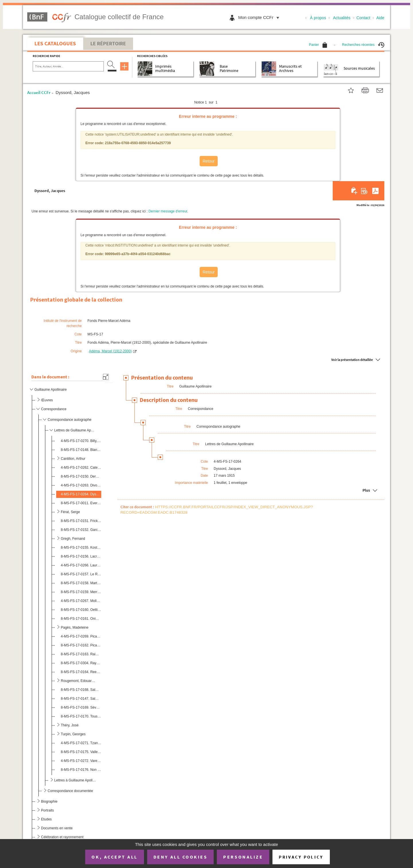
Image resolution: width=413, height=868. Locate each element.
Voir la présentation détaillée (352, 360)
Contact (363, 18)
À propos (318, 18)
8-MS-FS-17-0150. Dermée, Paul (81, 476)
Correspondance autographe (70, 420)
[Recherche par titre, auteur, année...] (68, 67)
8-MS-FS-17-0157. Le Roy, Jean (81, 574)
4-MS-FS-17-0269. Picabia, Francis (81, 636)
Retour (209, 161)
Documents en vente (57, 828)
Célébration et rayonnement (62, 837)
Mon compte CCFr (260, 17)
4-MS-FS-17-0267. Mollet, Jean (81, 601)
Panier (318, 45)
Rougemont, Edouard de (79, 681)
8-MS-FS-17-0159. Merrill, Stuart (81, 592)
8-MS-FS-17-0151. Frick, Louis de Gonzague (81, 521)
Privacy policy (301, 857)
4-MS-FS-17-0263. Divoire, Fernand (81, 485)
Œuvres (47, 400)
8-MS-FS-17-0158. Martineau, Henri (81, 583)
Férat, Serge (70, 512)
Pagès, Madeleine (75, 627)
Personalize (243, 857)
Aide (380, 18)
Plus (366, 490)
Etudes (46, 819)
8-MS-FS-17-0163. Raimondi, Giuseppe (81, 654)
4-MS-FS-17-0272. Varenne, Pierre (81, 761)
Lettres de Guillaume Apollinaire (75, 430)
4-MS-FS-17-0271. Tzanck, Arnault (81, 743)
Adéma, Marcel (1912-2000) (110, 351)
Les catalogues (55, 43)
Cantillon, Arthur (73, 459)
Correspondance (54, 409)
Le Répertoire (108, 44)
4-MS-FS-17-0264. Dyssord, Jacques (81, 494)
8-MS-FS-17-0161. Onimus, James (81, 619)
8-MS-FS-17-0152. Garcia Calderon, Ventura (81, 530)
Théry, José (70, 725)
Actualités (342, 18)
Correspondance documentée (70, 791)
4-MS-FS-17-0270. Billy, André (81, 441)
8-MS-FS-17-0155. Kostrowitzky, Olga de (81, 548)
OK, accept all (114, 857)
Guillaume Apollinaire (51, 390)
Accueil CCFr (39, 92)
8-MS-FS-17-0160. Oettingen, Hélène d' (81, 610)
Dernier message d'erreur (168, 211)
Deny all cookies (180, 857)
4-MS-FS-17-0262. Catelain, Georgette (81, 468)
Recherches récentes (363, 45)
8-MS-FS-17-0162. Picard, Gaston (81, 645)
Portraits (47, 810)
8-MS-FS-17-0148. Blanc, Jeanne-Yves (81, 450)
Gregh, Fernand (73, 539)
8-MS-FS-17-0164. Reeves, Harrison (81, 672)
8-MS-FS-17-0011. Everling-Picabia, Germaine (81, 503)
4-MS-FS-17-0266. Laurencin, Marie (81, 565)
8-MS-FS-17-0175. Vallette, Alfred (81, 752)
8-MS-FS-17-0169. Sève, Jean (81, 707)
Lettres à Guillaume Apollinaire (75, 780)
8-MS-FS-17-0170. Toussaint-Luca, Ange (81, 716)
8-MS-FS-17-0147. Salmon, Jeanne (81, 699)
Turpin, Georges (73, 734)
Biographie (49, 801)
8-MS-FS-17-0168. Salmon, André (81, 690)
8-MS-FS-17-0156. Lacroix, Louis (81, 556)
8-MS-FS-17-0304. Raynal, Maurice (81, 663)
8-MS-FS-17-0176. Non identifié (81, 770)
